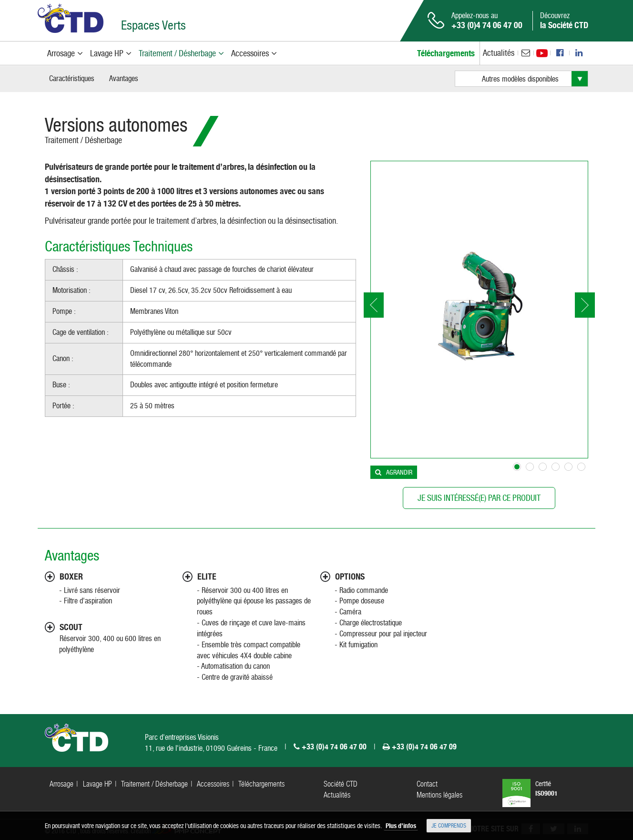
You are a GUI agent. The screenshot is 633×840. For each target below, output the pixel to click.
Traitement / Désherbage (83, 140)
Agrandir (399, 472)
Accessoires (213, 784)
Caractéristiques (72, 78)
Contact (427, 784)
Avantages (124, 78)
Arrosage (61, 784)
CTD (71, 18)
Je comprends (449, 826)
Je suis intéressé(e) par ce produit (479, 498)
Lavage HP (97, 784)
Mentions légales (439, 795)
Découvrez (564, 21)
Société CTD (341, 784)
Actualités (499, 53)
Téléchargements (261, 784)
